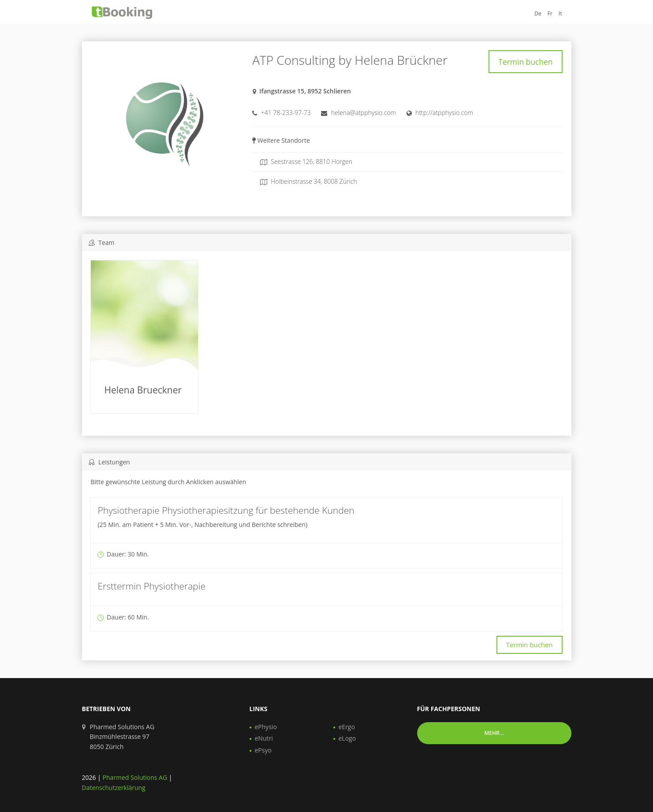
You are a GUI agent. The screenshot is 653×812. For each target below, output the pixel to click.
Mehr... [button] (494, 733)
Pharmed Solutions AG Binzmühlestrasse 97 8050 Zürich (122, 737)
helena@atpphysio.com (364, 110)
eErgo (347, 727)
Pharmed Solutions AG (135, 777)
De (538, 13)
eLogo (347, 738)
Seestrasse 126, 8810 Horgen (306, 159)
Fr (550, 13)
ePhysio (266, 727)
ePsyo (263, 750)
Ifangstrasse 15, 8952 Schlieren (305, 88)
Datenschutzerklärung (114, 788)
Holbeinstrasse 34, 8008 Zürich (309, 179)
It (560, 13)
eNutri (264, 738)
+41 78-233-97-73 (286, 110)
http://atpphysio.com (444, 110)
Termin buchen (530, 60)
